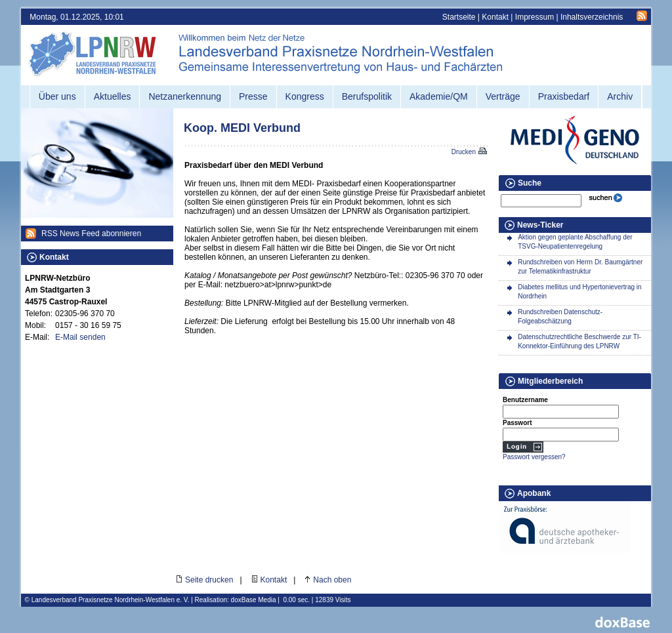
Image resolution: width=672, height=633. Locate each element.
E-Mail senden (80, 337)
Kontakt (495, 17)
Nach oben (332, 580)
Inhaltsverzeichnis (592, 17)
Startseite (459, 17)
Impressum (535, 17)
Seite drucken (209, 580)
